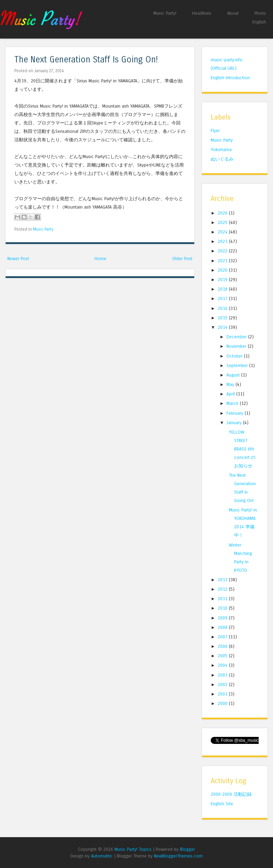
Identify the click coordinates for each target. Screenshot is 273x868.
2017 (223, 299)
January (235, 423)
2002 (223, 684)
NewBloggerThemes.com (178, 856)
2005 (223, 656)
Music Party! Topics (133, 849)
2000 (223, 703)
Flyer (215, 131)
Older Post (182, 259)
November (237, 346)
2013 (223, 580)
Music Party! (165, 13)
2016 (223, 308)
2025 (223, 222)
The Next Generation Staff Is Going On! (86, 60)
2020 (223, 270)
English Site (222, 804)
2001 (223, 694)
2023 (223, 241)
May (231, 384)
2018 (223, 289)
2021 (223, 261)
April (231, 394)
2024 (223, 232)
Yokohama (221, 150)
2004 (223, 665)
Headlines (202, 13)
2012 (223, 589)
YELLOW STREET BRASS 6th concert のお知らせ (242, 449)
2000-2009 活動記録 (231, 794)
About (233, 13)
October (235, 356)
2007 (223, 637)
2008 (223, 627)
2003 (223, 675)
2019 (223, 280)
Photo (260, 13)
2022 (223, 251)
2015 (223, 318)
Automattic (102, 856)
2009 (223, 618)
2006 (223, 646)
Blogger (187, 849)
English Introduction (230, 78)
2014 (223, 327)
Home (100, 259)
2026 (223, 213)
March (233, 403)
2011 (223, 599)
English (259, 22)
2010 (223, 608)
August (234, 375)
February (236, 413)
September (238, 365)
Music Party (43, 229)
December (237, 337)
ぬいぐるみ (222, 159)
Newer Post (18, 259)
